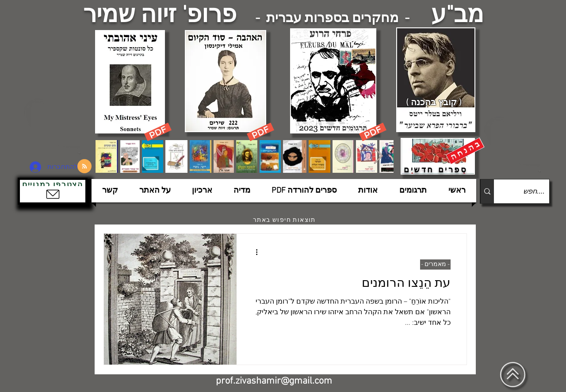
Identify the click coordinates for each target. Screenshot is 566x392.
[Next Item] (378, 156)
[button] (53, 191)
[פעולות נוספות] (253, 252)
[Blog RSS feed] (84, 167)
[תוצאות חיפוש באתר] (285, 220)
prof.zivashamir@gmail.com (274, 381)
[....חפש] (529, 191)
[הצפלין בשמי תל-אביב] (57, 126)
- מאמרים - (435, 265)
